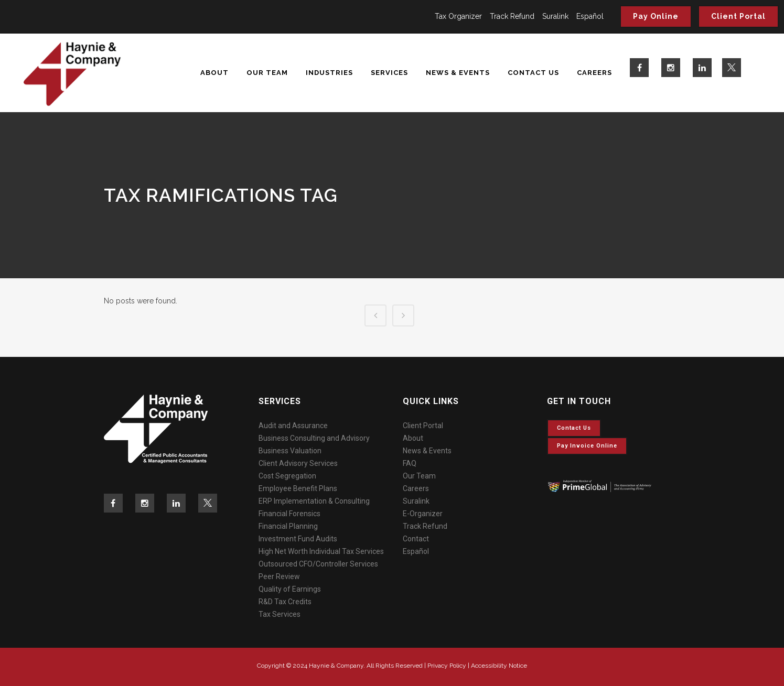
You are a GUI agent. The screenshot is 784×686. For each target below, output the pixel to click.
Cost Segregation (287, 476)
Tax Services (280, 614)
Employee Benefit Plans (298, 488)
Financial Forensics (289, 514)
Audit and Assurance (293, 426)
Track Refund (512, 16)
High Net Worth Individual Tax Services (321, 551)
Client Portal (738, 16)
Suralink (555, 16)
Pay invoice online (587, 446)
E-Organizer (423, 514)
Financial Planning (288, 526)
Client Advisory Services (298, 463)
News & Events (427, 451)
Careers (416, 488)
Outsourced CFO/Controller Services (318, 564)
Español (590, 16)
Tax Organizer (458, 16)
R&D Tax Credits (285, 602)
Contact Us (574, 428)
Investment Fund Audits (298, 539)
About (413, 438)
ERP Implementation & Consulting (314, 501)
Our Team (419, 476)
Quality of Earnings (290, 589)
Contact (416, 539)
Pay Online (656, 16)
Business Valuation (290, 451)
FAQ (410, 463)
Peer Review (279, 576)
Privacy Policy (447, 666)
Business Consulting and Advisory (314, 438)
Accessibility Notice (499, 666)
